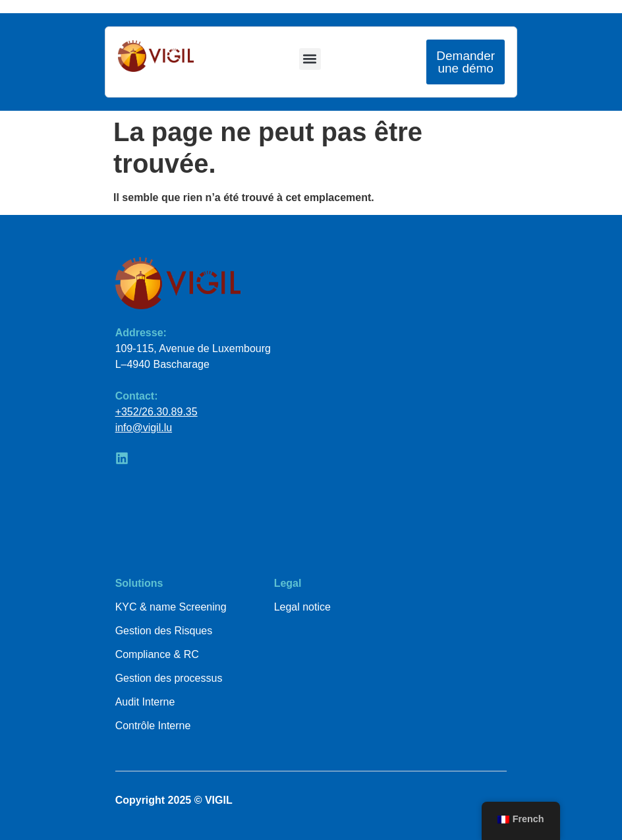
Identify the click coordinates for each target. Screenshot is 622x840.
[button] (310, 59)
